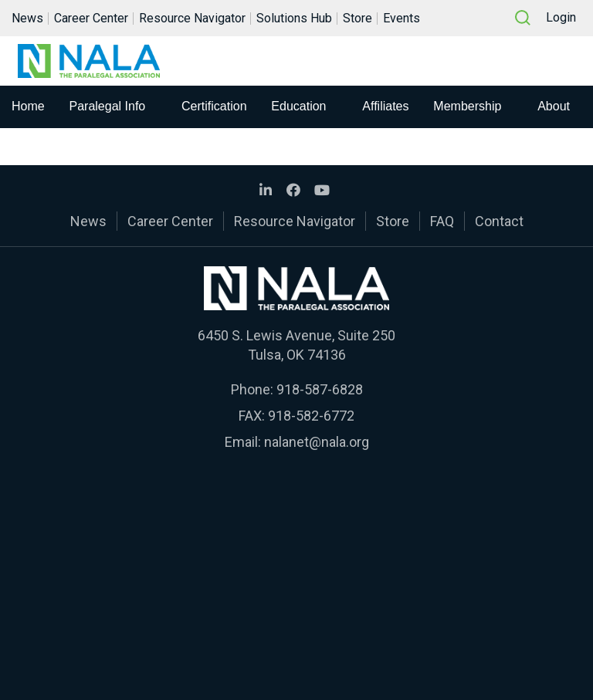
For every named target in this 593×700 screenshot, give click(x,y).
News (27, 18)
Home (28, 106)
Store (357, 18)
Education (298, 106)
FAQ (442, 221)
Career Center (91, 18)
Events (402, 18)
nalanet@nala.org (317, 442)
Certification (214, 106)
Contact (499, 221)
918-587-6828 (320, 389)
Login (561, 18)
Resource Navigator (192, 18)
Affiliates (385, 106)
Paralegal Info (108, 106)
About (554, 106)
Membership (467, 106)
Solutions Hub (294, 18)
